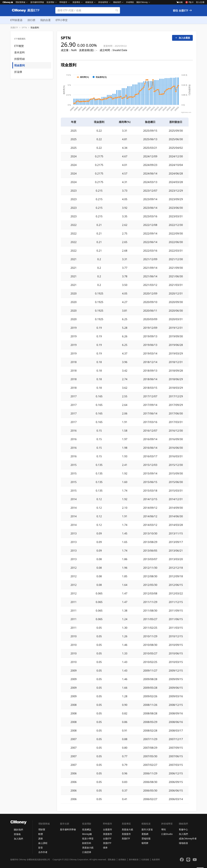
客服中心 (183, 829)
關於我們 (18, 830)
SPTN (24, 28)
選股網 (145, 834)
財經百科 (87, 843)
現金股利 (35, 28)
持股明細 (19, 59)
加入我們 (18, 839)
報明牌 (145, 843)
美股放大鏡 (88, 848)
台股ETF (107, 838)
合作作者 (43, 852)
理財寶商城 (20, 2)
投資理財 (50, 2)
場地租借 (183, 843)
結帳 (180, 2)
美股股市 (108, 834)
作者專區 (130, 2)
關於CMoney (142, 2)
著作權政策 (134, 860)
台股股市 (108, 829)
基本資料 (19, 52)
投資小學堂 (88, 838)
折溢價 (18, 72)
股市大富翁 (147, 829)
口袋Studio (167, 834)
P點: (189, 2)
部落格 (17, 834)
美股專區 (76, 2)
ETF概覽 (19, 46)
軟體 (41, 834)
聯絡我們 (117, 2)
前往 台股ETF (182, 11)
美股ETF (107, 843)
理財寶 (42, 829)
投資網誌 (87, 829)
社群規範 (145, 860)
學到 (163, 829)
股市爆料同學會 (37, 2)
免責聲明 (156, 860)
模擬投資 (89, 2)
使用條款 (122, 860)
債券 (105, 848)
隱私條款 (112, 860)
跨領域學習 (103, 2)
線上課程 (43, 843)
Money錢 (87, 834)
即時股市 (63, 2)
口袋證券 (87, 852)
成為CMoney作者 (188, 838)
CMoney (8, 2)
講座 (41, 838)
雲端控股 (146, 838)
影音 (41, 848)
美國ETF (14, 28)
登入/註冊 (200, 2)
